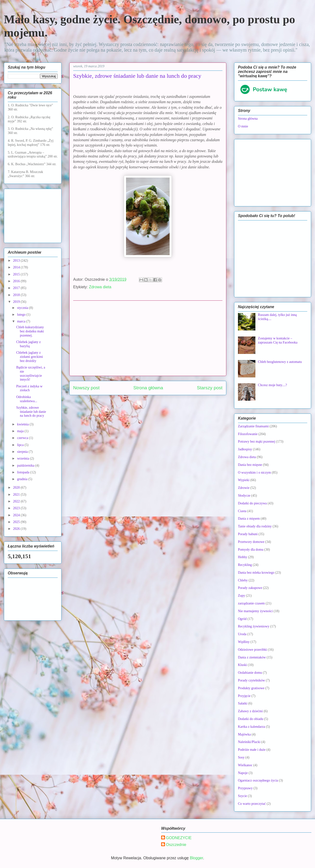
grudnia (23, 479)
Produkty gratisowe (251, 688)
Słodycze (244, 496)
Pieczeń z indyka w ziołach (29, 388)
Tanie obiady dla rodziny (255, 526)
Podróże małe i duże (252, 750)
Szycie (242, 796)
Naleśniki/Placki (249, 742)
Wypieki (244, 480)
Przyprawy (245, 788)
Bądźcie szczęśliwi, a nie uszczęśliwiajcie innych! (31, 373)
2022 (17, 501)
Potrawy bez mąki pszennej (257, 442)
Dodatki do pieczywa (252, 503)
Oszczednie (176, 845)
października (26, 465)
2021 (17, 495)
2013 (17, 261)
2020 (17, 488)
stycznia (23, 308)
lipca (21, 445)
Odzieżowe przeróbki (252, 650)
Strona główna (148, 388)
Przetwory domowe (251, 542)
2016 (17, 281)
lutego (22, 315)
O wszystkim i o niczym (254, 473)
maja (21, 431)
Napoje (243, 773)
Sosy (241, 757)
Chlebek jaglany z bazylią (28, 344)
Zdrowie (244, 488)
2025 (17, 522)
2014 (17, 267)
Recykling (245, 565)
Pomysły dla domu (251, 550)
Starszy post (210, 388)
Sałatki (243, 703)
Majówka (244, 734)
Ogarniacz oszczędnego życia (258, 780)
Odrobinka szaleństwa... (27, 399)
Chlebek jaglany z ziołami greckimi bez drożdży (30, 357)
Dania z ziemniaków (252, 657)
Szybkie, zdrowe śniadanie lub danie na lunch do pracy (31, 412)
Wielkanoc (245, 765)
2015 (17, 274)
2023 (17, 508)
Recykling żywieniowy (254, 626)
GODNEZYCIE (179, 838)
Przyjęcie (244, 696)
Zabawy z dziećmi (250, 711)
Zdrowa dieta (100, 287)
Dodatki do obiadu (251, 719)
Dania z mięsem (249, 519)
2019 (17, 302)
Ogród (242, 619)
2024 (17, 515)
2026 (17, 529)
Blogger (196, 858)
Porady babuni (248, 534)
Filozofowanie (248, 434)
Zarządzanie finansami (253, 426)
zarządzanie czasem (251, 603)
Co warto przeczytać (252, 804)
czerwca (23, 438)
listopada (24, 472)
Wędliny (244, 642)
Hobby (243, 557)
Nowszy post (86, 388)
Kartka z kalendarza (252, 727)
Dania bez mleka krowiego (256, 573)
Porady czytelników (252, 680)
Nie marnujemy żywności (255, 611)
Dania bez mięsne (250, 465)
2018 (17, 295)
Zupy (242, 596)
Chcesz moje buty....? (273, 385)
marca (22, 321)
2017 (17, 288)
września (23, 458)
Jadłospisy (245, 449)
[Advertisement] (148, 338)
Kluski (242, 665)
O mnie (243, 126)
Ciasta (242, 511)
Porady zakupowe (250, 588)
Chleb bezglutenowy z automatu (280, 362)
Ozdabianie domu (250, 673)
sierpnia (23, 452)
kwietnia (23, 424)
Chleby (243, 580)
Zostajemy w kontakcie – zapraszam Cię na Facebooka (278, 340)
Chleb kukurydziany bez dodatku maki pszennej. (30, 331)
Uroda (242, 634)
